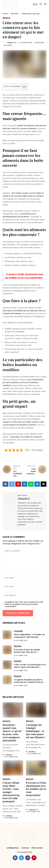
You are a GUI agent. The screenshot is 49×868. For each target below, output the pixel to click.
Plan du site (37, 848)
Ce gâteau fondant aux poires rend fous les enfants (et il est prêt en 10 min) (28, 682)
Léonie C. (9, 755)
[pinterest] (34, 858)
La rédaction (13, 848)
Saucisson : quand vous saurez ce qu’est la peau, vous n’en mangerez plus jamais (12, 733)
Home (5, 14)
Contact (25, 848)
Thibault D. (12, 43)
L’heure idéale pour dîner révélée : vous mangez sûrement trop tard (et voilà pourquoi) (11, 792)
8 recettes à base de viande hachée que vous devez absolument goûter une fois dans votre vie (30, 653)
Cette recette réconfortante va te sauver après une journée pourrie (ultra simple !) (30, 667)
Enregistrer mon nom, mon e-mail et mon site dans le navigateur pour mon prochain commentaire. (24, 604)
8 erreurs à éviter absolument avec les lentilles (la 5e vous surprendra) (36, 789)
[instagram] (28, 858)
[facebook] (15, 858)
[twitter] (21, 858)
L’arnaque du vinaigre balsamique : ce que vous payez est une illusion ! (36, 731)
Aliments (15, 14)
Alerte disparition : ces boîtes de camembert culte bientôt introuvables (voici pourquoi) (29, 637)
